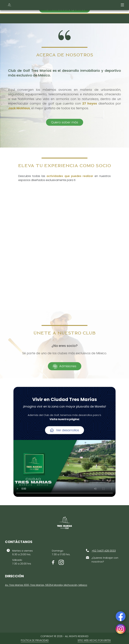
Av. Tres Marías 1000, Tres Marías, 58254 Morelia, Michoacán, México (46, 585)
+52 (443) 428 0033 (104, 551)
